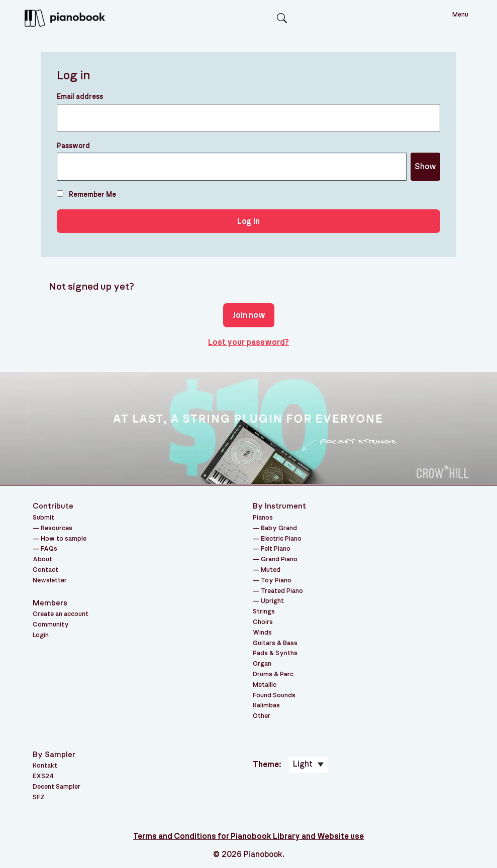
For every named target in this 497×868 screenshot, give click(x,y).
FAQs (49, 549)
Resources (57, 528)
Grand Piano (279, 560)
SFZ (39, 797)
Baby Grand (279, 528)
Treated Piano (282, 591)
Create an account (61, 614)
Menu (460, 15)
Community (51, 625)
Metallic (265, 685)
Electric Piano (281, 539)
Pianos (263, 518)
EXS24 (43, 776)
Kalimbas (266, 706)
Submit (43, 518)
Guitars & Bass (275, 643)
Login (41, 635)
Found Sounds (274, 696)
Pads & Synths (275, 653)
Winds (262, 633)
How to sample (64, 539)
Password (73, 146)
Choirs (263, 622)
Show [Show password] (425, 167)
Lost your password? (248, 342)
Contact (45, 570)
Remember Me (86, 194)
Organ (262, 664)
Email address (80, 97)
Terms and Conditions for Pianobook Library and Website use (248, 836)
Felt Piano (276, 549)
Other (262, 716)
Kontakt (45, 766)
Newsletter (50, 581)
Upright (272, 601)
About (42, 560)
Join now (249, 315)
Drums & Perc (273, 674)
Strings (264, 612)
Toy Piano (276, 581)
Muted (271, 570)
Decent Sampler (57, 787)
